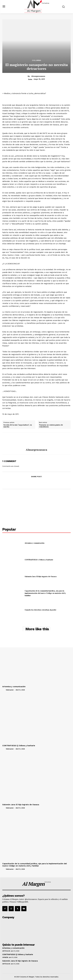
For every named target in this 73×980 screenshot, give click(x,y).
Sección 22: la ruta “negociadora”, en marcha (18, 426)
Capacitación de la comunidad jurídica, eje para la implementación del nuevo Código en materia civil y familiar (45, 593)
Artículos (6, 951)
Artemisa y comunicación (35, 543)
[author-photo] (4, 690)
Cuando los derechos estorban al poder (40, 610)
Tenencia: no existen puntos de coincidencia (51, 426)
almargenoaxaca (38, 76)
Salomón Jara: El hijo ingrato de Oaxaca (41, 576)
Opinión (5, 957)
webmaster (10, 690)
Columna (37, 60)
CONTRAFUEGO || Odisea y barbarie (39, 560)
